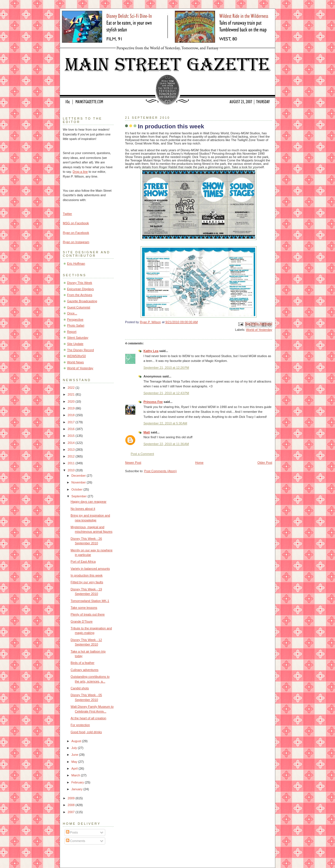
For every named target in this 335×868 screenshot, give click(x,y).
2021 (72, 394)
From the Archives (80, 295)
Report (72, 332)
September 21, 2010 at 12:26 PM (166, 368)
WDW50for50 (76, 356)
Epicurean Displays (80, 289)
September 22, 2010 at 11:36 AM (166, 444)
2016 (72, 429)
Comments (76, 841)
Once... (72, 313)
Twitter (67, 214)
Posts (72, 832)
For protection (80, 725)
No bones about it (83, 509)
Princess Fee (153, 402)
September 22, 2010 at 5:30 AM (165, 423)
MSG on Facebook (76, 223)
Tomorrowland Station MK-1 (90, 601)
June (75, 755)
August (77, 741)
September (79, 496)
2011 (72, 463)
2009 (72, 798)
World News (75, 362)
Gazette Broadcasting (82, 301)
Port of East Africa (83, 562)
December (79, 476)
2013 (72, 450)
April (75, 768)
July (75, 748)
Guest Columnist (79, 307)
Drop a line (80, 172)
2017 (72, 422)
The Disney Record (80, 350)
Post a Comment (142, 454)
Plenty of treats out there (88, 614)
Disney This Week (80, 283)
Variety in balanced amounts (90, 569)
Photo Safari (76, 325)
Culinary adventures (85, 670)
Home (199, 463)
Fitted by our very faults (87, 582)
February (78, 782)
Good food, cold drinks (86, 732)
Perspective (75, 319)
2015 (72, 436)
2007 (72, 812)
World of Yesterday (259, 330)
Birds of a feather (83, 663)
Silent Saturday (78, 338)
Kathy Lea (151, 351)
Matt (147, 432)
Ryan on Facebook (76, 233)
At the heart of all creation (89, 718)
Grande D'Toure (82, 621)
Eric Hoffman (76, 264)
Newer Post (133, 463)
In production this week (87, 575)
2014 (72, 443)
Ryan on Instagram (76, 242)
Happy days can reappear (89, 502)
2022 (72, 388)
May (75, 762)
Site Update (75, 344)
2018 (72, 415)
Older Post (265, 463)
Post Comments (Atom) (161, 471)
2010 (72, 470)
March (76, 775)
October (77, 489)
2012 (72, 456)
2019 (72, 408)
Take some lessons (84, 608)
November (79, 482)
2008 (72, 805)
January (77, 789)
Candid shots (80, 688)
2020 (72, 401)
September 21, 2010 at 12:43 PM (166, 393)
